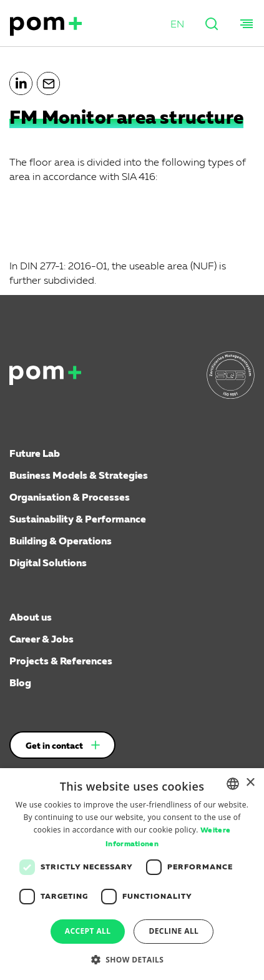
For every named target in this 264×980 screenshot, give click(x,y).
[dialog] (132, 874)
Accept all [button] (88, 931)
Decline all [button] (174, 931)
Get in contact (54, 746)
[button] (177, 25)
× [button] (250, 783)
